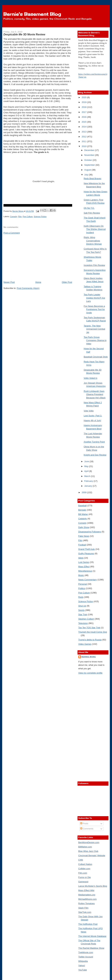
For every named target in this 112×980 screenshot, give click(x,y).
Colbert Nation (85, 864)
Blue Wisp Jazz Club (88, 851)
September (90, 165)
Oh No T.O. (89, 208)
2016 (84, 117)
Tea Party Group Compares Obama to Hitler (95, 340)
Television (83, 623)
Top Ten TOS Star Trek (89, 628)
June (87, 461)
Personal (83, 584)
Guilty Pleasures (86, 553)
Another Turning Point (94, 442)
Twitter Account (86, 957)
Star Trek (83, 615)
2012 (84, 137)
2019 (84, 102)
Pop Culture (28, 216)
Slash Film (83, 908)
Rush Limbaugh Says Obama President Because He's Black (95, 394)
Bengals (82, 510)
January (88, 486)
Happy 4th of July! (92, 420)
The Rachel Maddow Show (91, 948)
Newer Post (9, 282)
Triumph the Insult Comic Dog (93, 632)
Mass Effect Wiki (86, 890)
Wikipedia (83, 961)
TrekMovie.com (86, 952)
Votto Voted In (90, 378)
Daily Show (84, 527)
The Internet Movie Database (92, 936)
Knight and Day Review (95, 455)
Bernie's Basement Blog (32, 14)
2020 (84, 97)
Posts (84, 823)
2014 (84, 127)
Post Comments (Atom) (28, 288)
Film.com (83, 873)
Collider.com (84, 869)
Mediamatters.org (87, 895)
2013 (84, 132)
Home (38, 282)
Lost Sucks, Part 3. (93, 416)
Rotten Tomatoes (87, 903)
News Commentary (88, 580)
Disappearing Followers (90, 532)
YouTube (83, 970)
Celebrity (83, 519)
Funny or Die (85, 877)
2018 (84, 107)
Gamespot (83, 882)
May (87, 466)
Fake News (84, 536)
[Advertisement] (29, 257)
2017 (84, 112)
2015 (84, 122)
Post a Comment (12, 233)
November (90, 155)
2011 (84, 141)
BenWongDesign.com (89, 842)
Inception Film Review (94, 265)
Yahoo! (82, 965)
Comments (87, 829)
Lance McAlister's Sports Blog (93, 886)
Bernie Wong (89, 657)
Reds (81, 597)
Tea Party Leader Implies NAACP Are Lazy (94, 298)
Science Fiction (40, 216)
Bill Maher (83, 514)
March (88, 476)
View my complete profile (90, 673)
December (90, 150)
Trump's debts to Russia (90, 640)
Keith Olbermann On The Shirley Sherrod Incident (95, 229)
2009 (84, 492)
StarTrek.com (85, 912)
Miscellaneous (85, 571)
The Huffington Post (88, 924)
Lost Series (84, 562)
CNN (81, 860)
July (86, 175)
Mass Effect (84, 567)
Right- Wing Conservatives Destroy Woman (93, 241)
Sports (82, 610)
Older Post (67, 282)
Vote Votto (89, 411)
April (87, 471)
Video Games (85, 644)
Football (82, 545)
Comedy (13, 216)
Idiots (81, 558)
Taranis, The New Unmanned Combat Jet (94, 329)
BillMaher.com (85, 847)
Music (81, 575)
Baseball (83, 506)
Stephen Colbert (86, 619)
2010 (84, 146)
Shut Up (82, 606)
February (89, 481)
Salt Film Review (92, 213)
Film (20, 216)
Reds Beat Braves (92, 179)
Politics (82, 588)
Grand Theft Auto (87, 549)
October (88, 160)
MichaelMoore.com (88, 899)
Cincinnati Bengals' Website (92, 855)
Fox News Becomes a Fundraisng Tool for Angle (94, 309)
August (88, 170)
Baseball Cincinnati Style (96, 357)
